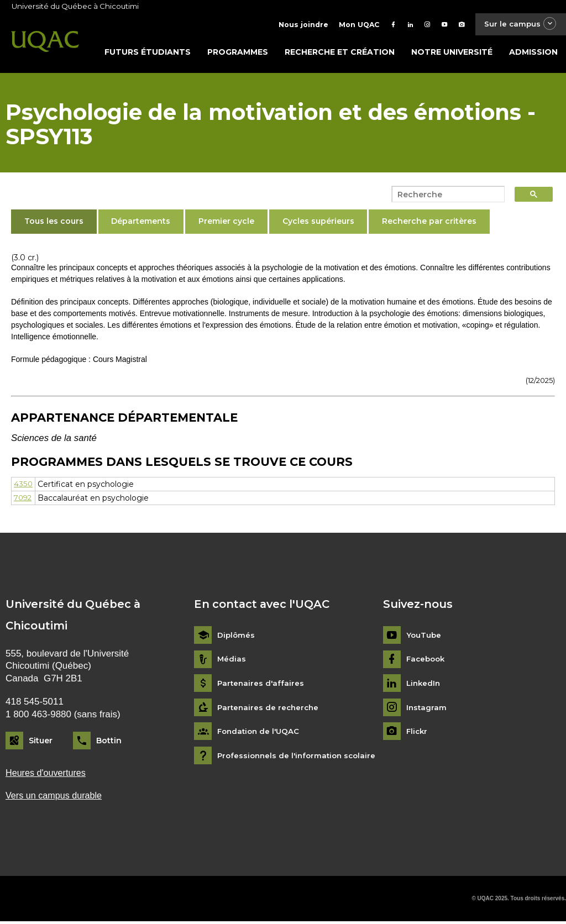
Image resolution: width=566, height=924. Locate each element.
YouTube (424, 637)
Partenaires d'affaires (262, 686)
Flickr (418, 734)
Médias (232, 661)
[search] (445, 196)
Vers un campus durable (56, 798)
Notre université (452, 54)
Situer (41, 743)
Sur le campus (518, 25)
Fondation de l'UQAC (260, 734)
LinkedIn (424, 686)
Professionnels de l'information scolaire (300, 757)
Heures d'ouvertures (48, 775)
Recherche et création (340, 54)
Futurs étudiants (148, 54)
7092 (24, 500)
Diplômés (237, 637)
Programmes (238, 54)
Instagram (427, 709)
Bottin (109, 743)
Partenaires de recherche (270, 709)
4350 (23, 486)
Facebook (427, 661)
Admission (533, 54)
